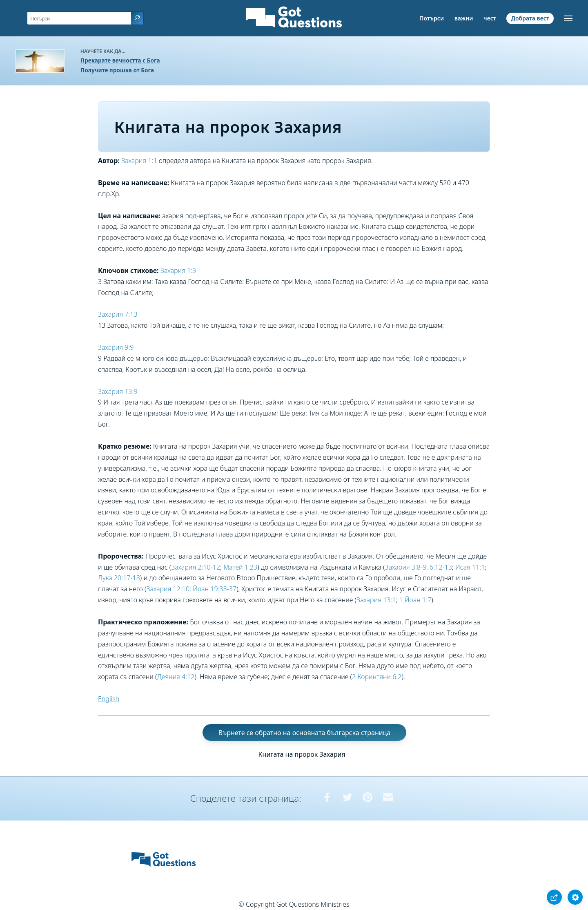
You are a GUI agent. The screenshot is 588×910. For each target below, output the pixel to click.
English (109, 699)
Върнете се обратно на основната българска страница (305, 733)
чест (490, 18)
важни (464, 18)
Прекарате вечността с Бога (120, 60)
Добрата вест (530, 18)
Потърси (432, 18)
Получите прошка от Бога (117, 70)
